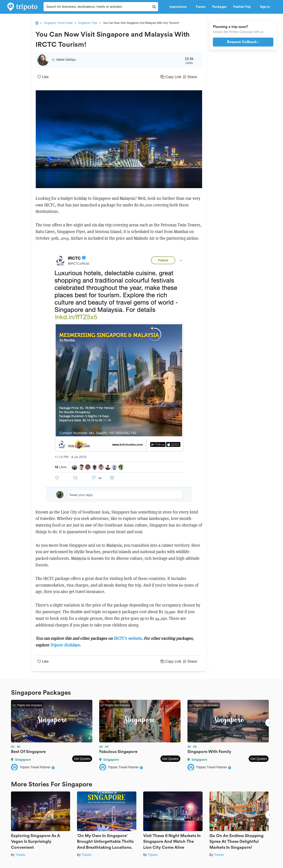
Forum (201, 7)
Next (269, 723)
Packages (219, 7)
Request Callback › (243, 42)
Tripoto (20, 855)
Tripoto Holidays (65, 645)
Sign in (265, 7)
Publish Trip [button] (243, 7)
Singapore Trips (88, 23)
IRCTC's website (128, 638)
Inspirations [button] (179, 7)
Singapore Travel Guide (58, 23)
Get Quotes (82, 759)
